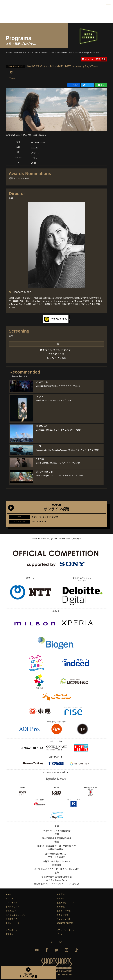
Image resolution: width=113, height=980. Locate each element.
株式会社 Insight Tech (56, 880)
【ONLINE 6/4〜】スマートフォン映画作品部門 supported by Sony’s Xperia (52, 66)
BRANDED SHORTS (65, 923)
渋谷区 (46, 861)
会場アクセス (12, 919)
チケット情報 (63, 915)
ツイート (87, 85)
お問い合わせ (12, 930)
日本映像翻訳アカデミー (57, 854)
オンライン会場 (64, 919)
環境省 (41, 846)
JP (52, 942)
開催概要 (61, 894)
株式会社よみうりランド (46, 869)
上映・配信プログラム (66, 903)
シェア (74, 85)
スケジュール (12, 903)
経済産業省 (51, 846)
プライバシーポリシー (66, 930)
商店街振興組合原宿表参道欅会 (57, 838)
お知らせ (61, 899)
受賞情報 (61, 907)
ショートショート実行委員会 (57, 831)
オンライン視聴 (58, 358)
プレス (60, 934)
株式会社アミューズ (61, 861)
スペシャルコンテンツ (15, 915)
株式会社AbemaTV (69, 869)
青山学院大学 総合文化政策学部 (56, 877)
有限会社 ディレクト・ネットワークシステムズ (57, 884)
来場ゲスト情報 (64, 911)
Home (8, 894)
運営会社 (10, 934)
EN (61, 942)
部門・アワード (13, 907)
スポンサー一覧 (13, 923)
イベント (10, 899)
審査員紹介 (11, 911)
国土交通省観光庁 (67, 846)
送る (101, 85)
